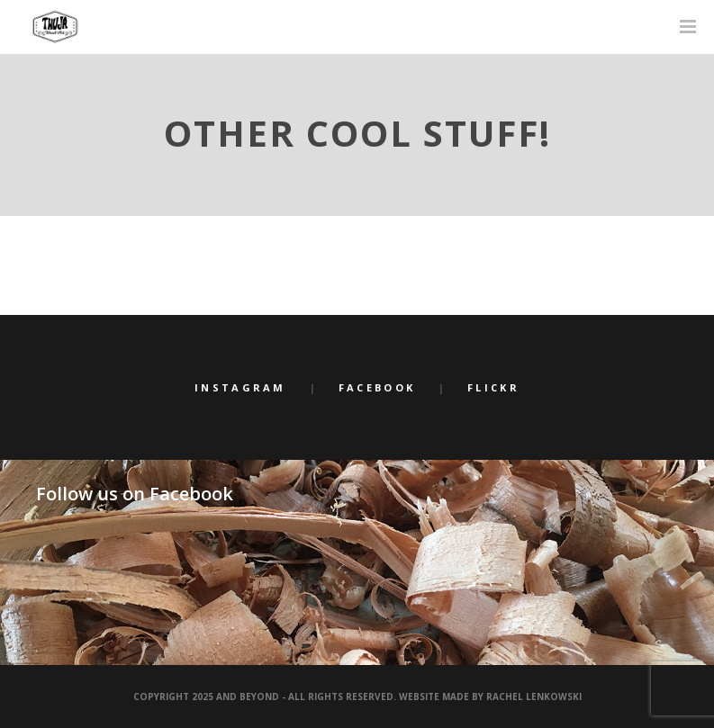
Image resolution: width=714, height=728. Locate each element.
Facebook (377, 387)
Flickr (493, 387)
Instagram (240, 387)
